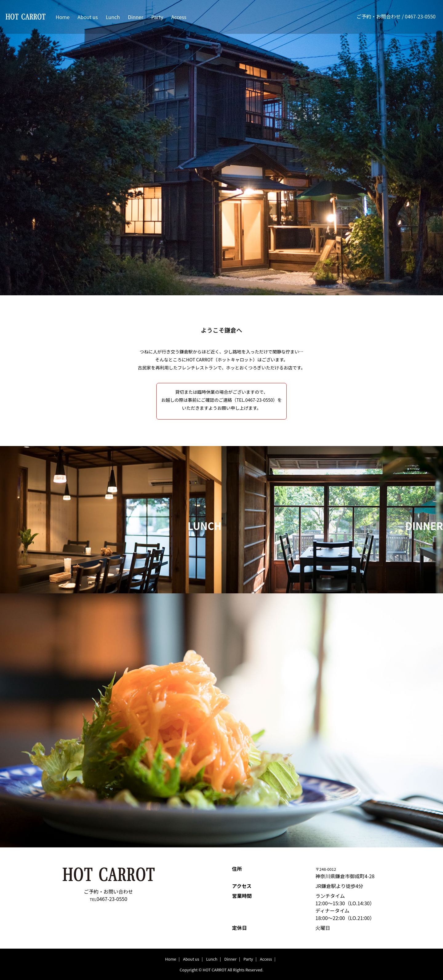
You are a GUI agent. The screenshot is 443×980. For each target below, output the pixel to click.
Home (63, 17)
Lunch (113, 17)
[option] (221, 720)
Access (179, 17)
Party (157, 17)
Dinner (136, 17)
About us (88, 17)
